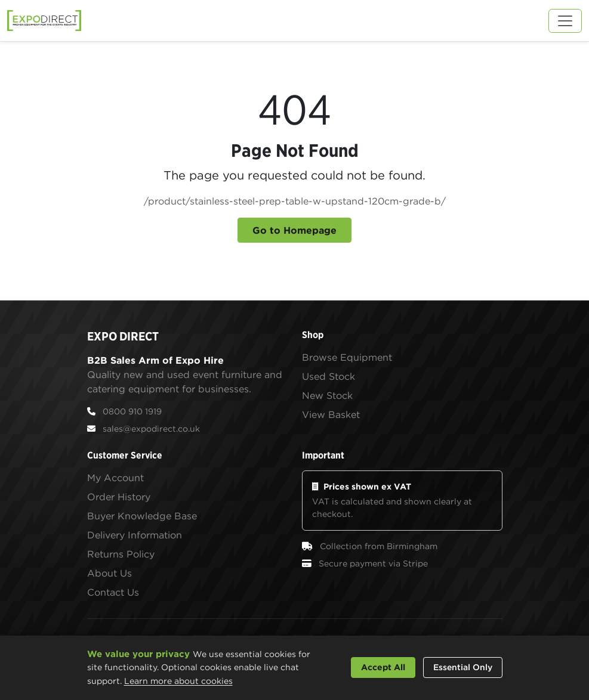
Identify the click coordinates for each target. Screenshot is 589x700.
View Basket (331, 414)
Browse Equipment (347, 357)
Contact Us (113, 592)
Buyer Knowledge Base (142, 516)
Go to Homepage (294, 230)
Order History (119, 497)
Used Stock (329, 376)
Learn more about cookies (178, 681)
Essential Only (463, 667)
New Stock (327, 395)
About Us (110, 573)
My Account (115, 478)
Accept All (383, 667)
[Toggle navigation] (565, 21)
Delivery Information (135, 535)
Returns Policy (121, 554)
